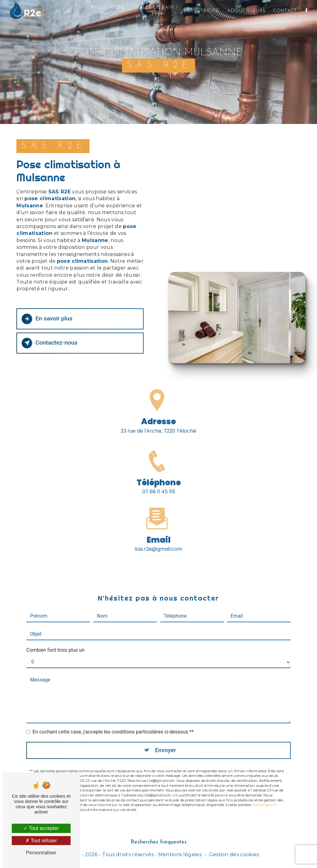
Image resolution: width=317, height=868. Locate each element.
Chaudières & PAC (106, 11)
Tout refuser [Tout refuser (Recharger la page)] (41, 841)
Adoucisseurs (246, 11)
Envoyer (166, 743)
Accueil (66, 11)
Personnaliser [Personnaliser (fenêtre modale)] (41, 853)
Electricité (204, 11)
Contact (285, 11)
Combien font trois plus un (55, 643)
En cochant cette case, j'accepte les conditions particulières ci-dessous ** (113, 725)
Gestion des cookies (234, 855)
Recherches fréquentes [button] (159, 842)
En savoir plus (47, 319)
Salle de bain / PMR (157, 11)
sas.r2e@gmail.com (158, 542)
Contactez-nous (50, 343)
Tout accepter (41, 828)
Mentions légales (180, 855)
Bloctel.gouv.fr (265, 798)
